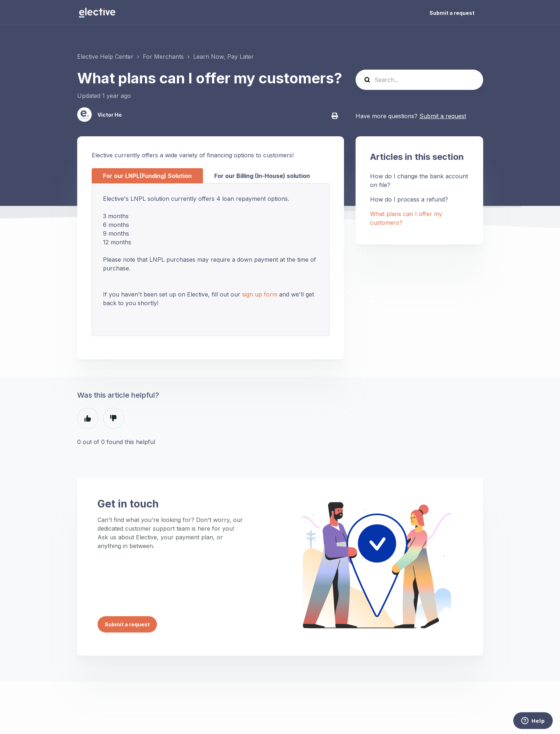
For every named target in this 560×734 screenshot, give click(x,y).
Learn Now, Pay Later (223, 57)
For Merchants (163, 57)
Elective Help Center (105, 57)
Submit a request (452, 13)
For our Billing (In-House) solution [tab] (262, 176)
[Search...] (419, 80)
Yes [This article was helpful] (88, 418)
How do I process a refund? (409, 199)
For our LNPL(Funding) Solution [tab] (147, 176)
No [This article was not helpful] (113, 418)
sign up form (260, 294)
